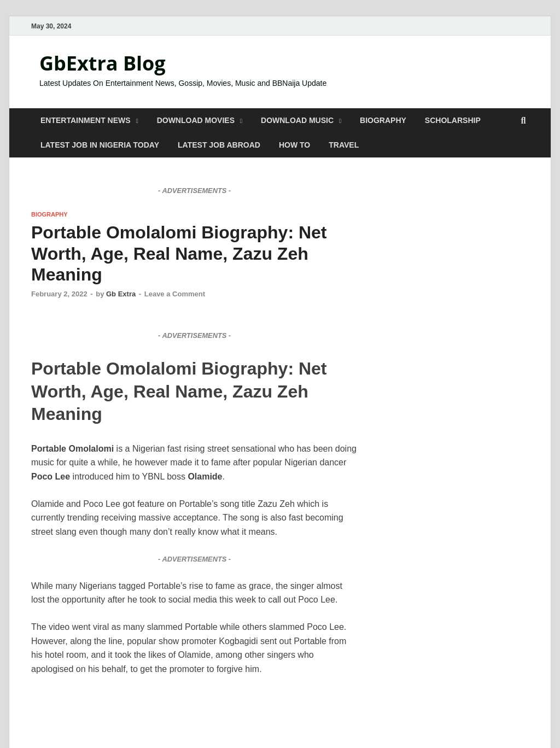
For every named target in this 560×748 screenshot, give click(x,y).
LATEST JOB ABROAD (219, 145)
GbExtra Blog (103, 63)
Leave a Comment (175, 294)
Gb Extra (121, 294)
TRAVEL (344, 145)
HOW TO (294, 145)
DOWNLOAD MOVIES (196, 120)
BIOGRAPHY (383, 120)
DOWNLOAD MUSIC (297, 120)
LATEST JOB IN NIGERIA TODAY (100, 145)
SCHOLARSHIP (453, 120)
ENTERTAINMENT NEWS (86, 120)
